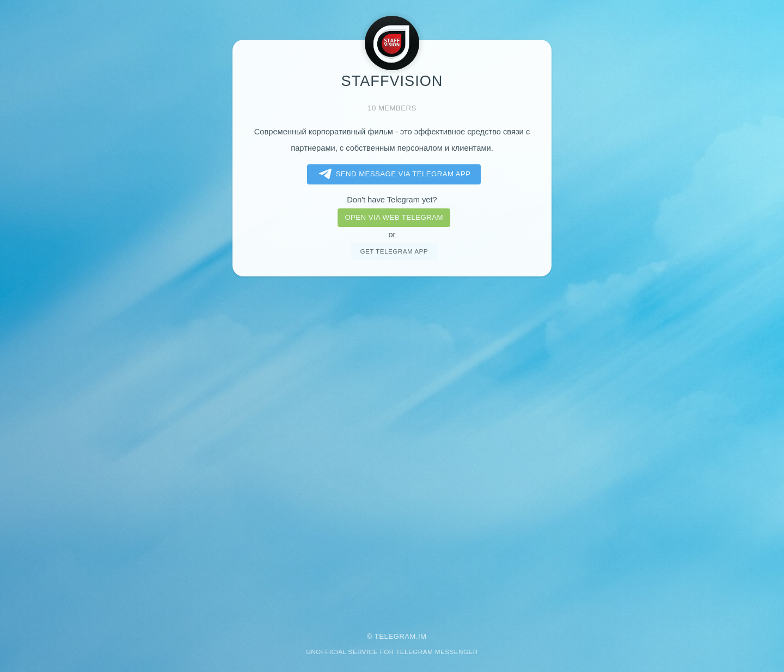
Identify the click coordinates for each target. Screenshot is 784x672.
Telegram (395, 636)
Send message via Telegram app (393, 174)
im (422, 636)
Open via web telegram (394, 217)
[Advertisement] (392, 447)
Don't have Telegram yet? (392, 200)
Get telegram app (394, 251)
